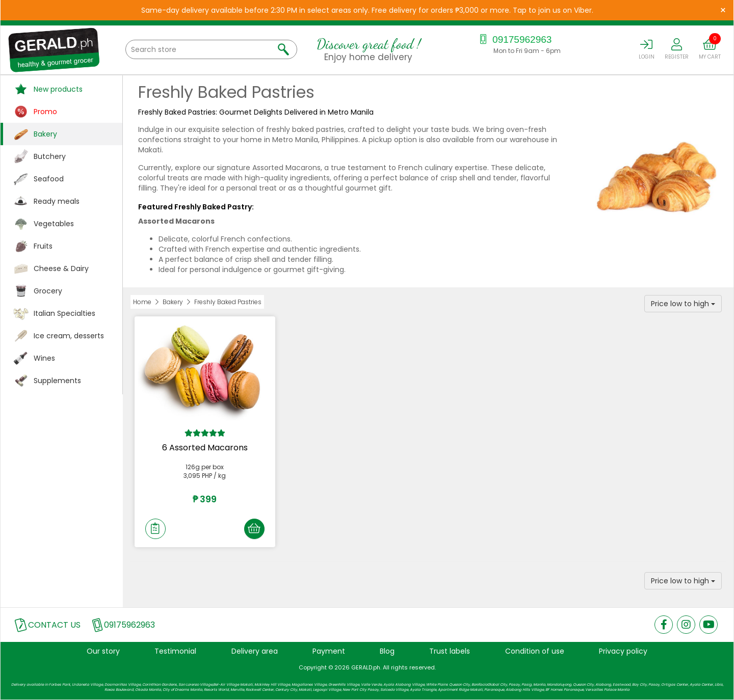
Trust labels (450, 651)
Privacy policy (623, 651)
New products (58, 89)
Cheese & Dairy (61, 268)
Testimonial (175, 651)
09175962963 (515, 39)
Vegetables (54, 224)
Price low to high (683, 304)
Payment (329, 651)
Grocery (48, 291)
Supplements (57, 381)
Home (142, 302)
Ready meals (57, 201)
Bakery (45, 134)
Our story (103, 651)
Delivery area (255, 651)
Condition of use (535, 651)
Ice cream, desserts (69, 336)
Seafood (49, 179)
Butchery (50, 156)
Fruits (43, 246)
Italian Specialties (64, 313)
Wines (44, 358)
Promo (45, 112)
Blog (387, 651)
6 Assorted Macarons (205, 448)
